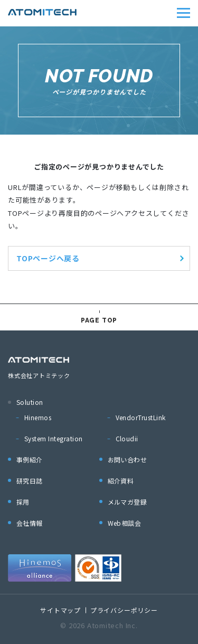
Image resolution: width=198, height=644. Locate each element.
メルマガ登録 (128, 502)
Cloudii (127, 438)
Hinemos (38, 417)
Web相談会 (125, 523)
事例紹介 (30, 460)
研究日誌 (30, 481)
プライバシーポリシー (124, 610)
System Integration (54, 438)
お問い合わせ (128, 460)
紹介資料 (121, 481)
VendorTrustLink (141, 417)
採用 (23, 502)
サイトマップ (60, 610)
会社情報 (30, 523)
